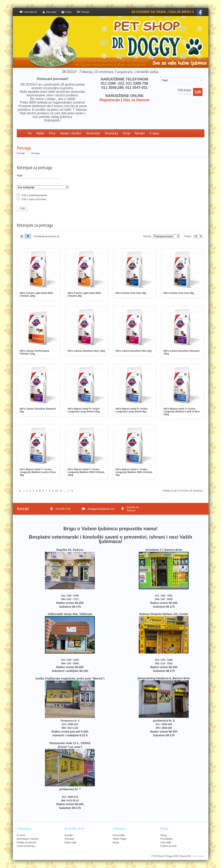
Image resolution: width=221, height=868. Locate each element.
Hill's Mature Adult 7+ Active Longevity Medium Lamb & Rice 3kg (38, 472)
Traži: (20, 176)
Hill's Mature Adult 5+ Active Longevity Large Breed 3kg (132, 410)
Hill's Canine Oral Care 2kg (131, 293)
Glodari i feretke (71, 133)
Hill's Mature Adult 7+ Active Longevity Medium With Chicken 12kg (86, 472)
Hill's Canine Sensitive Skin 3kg (134, 351)
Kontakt (140, 133)
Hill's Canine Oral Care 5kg (179, 293)
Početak (21, 153)
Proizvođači (119, 835)
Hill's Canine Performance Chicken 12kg (35, 352)
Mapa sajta (71, 842)
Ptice (52, 133)
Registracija (110, 100)
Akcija (126, 133)
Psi (30, 133)
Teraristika (111, 133)
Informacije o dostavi (28, 839)
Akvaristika (93, 133)
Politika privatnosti (26, 842)
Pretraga (35, 153)
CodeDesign (198, 856)
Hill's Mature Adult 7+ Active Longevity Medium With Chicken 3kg (134, 472)
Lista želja (166, 842)
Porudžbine (167, 839)
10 (57, 491)
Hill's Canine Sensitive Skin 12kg (86, 351)
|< (20, 491)
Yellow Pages (120, 839)
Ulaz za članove (136, 100)
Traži (22, 208)
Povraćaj (69, 839)
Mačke (40, 133)
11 (61, 491)
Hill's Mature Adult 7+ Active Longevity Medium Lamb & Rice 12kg (182, 412)
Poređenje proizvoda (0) (47, 236)
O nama (154, 133)
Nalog (164, 835)
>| (72, 491)
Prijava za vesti (169, 846)
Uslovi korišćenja (26, 846)
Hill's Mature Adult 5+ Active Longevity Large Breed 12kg (84, 410)
